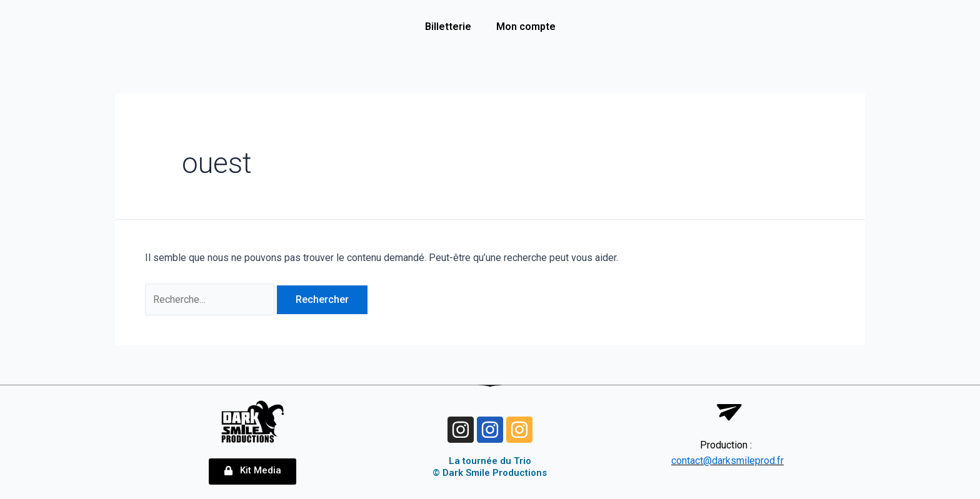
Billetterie (448, 27)
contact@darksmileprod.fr (727, 461)
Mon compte (526, 27)
